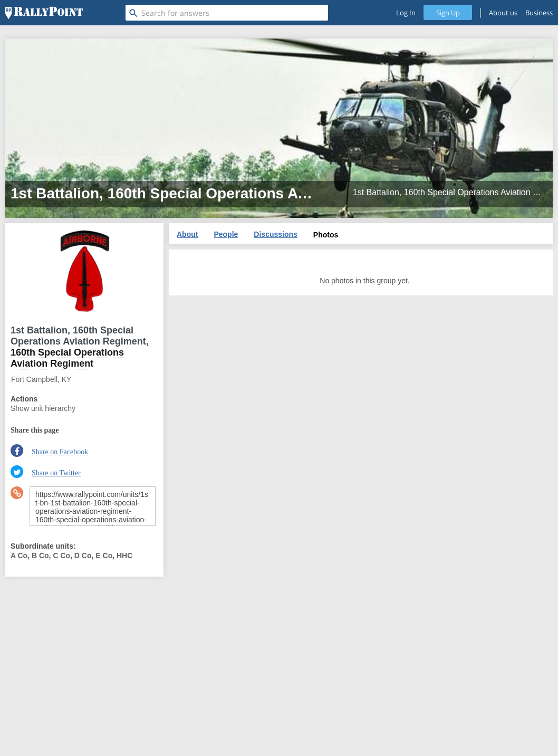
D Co (83, 556)
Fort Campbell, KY (41, 379)
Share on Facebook (60, 452)
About (187, 234)
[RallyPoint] (44, 13)
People (226, 234)
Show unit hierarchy (43, 408)
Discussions (275, 234)
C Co (61, 556)
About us (503, 13)
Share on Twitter (56, 473)
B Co (40, 556)
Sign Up (448, 13)
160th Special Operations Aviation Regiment (67, 358)
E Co (104, 556)
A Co (19, 556)
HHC (124, 556)
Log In (406, 13)
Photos (326, 235)
